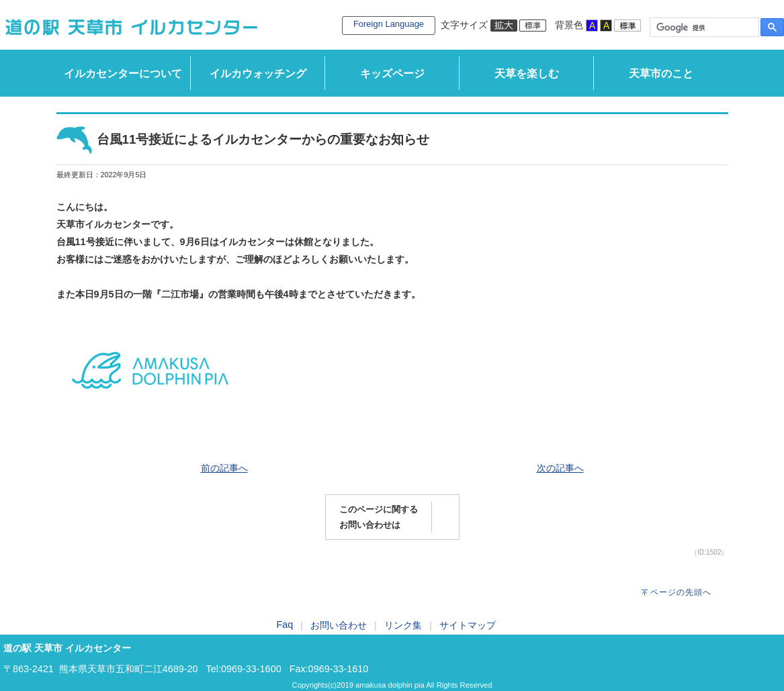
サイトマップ (468, 625)
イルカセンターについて (123, 74)
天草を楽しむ (527, 74)
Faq (285, 625)
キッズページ (392, 74)
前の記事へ (224, 468)
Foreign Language (389, 24)
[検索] (703, 28)
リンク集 (403, 625)
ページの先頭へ (681, 592)
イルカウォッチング (258, 74)
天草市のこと (661, 74)
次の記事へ (560, 468)
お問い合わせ (339, 625)
